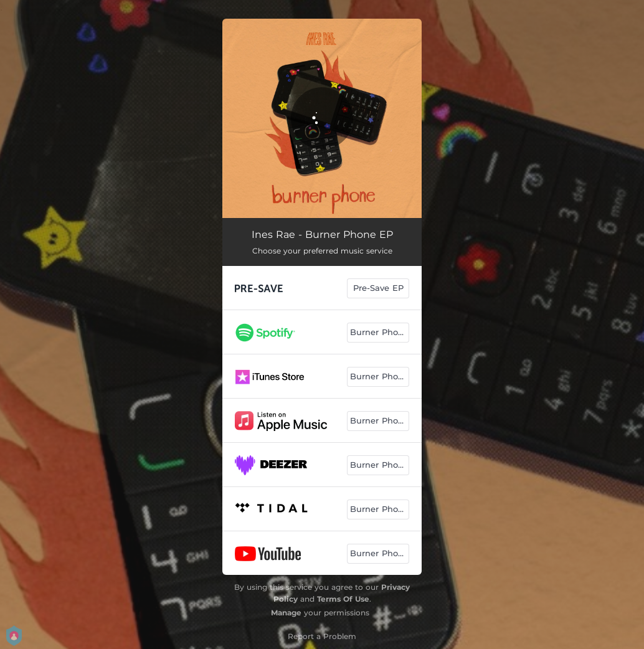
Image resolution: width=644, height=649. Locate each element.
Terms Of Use (343, 599)
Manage (286, 613)
